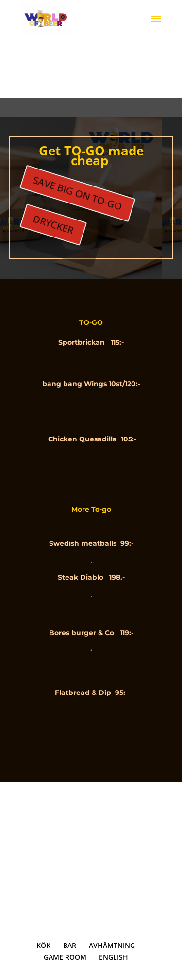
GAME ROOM (65, 957)
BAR (70, 945)
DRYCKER (58, 214)
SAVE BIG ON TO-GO (80, 190)
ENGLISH (114, 957)
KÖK (43, 945)
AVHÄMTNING (112, 945)
